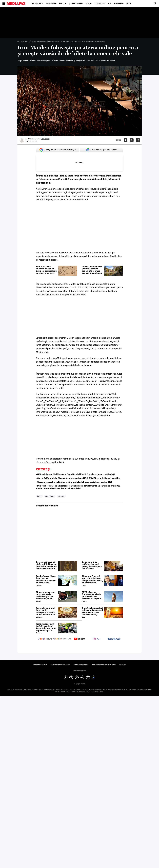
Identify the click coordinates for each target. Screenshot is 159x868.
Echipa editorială (40, 665)
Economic (51, 3)
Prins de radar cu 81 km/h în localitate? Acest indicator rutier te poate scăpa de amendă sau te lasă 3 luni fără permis (46, 627)
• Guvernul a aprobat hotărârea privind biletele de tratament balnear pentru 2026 (74, 482)
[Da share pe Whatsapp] (138, 140)
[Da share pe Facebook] (125, 140)
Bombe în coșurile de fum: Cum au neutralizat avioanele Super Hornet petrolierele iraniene (46, 579)
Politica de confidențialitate (104, 665)
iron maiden (50, 496)
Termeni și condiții (81, 665)
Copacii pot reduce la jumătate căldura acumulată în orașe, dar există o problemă (92, 270)
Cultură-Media (116, 3)
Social (89, 3)
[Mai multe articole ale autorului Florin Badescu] (22, 140)
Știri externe (76, 3)
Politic (63, 3)
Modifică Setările (79, 671)
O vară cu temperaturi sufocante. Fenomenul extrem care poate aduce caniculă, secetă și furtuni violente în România (92, 611)
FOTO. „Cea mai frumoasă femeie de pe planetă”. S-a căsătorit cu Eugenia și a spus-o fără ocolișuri (92, 595)
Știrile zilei (38, 3)
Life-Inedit (100, 3)
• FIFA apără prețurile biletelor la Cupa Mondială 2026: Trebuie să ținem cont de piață (76, 474)
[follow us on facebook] (114, 639)
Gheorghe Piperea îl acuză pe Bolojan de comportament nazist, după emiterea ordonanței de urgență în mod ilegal (93, 579)
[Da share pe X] (132, 140)
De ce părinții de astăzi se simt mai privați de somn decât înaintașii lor (92, 565)
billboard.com (43, 183)
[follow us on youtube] (79, 639)
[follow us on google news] (45, 639)
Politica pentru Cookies (60, 665)
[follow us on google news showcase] (62, 639)
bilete (39, 496)
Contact (123, 665)
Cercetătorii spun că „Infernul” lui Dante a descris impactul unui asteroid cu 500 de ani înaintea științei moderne (46, 565)
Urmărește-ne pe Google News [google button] (102, 150)
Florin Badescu (31, 141)
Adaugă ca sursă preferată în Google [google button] (57, 150)
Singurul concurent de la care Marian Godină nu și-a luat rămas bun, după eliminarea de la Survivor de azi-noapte (45, 595)
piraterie (61, 496)
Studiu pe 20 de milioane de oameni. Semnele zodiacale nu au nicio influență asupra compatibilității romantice (46, 270)
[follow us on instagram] (97, 639)
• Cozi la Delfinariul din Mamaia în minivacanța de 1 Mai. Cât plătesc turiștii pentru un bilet (78, 478)
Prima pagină (22, 41)
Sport (129, 3)
